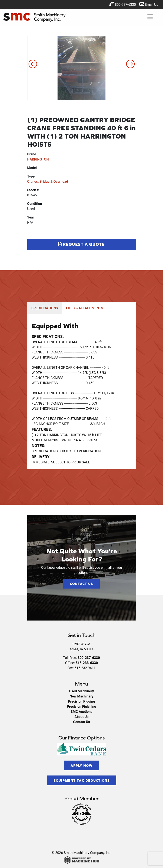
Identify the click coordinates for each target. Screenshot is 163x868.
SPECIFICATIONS (45, 308)
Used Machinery (81, 691)
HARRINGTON (38, 159)
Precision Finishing (81, 707)
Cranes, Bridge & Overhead (48, 182)
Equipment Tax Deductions (82, 780)
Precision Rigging (81, 701)
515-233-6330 (87, 663)
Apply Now (81, 765)
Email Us (149, 4)
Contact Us (81, 584)
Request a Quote (81, 244)
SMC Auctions (81, 712)
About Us (82, 717)
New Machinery (81, 696)
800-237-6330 (123, 4)
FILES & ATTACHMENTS (85, 308)
